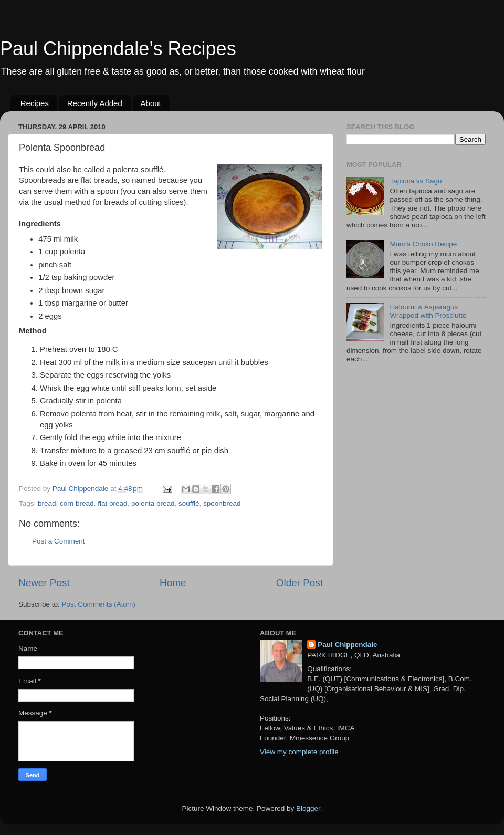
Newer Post (44, 583)
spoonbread (222, 503)
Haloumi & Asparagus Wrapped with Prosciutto (428, 311)
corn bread (77, 503)
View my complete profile (299, 752)
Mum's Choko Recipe (423, 244)
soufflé (189, 503)
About (151, 103)
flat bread (112, 503)
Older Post (300, 583)
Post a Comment (59, 541)
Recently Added (95, 103)
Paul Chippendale (347, 645)
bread (47, 503)
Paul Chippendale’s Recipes (118, 49)
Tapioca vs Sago (416, 181)
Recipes (35, 103)
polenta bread (153, 503)
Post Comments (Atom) (99, 604)
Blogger (308, 808)
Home (173, 583)
